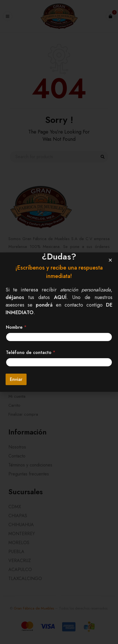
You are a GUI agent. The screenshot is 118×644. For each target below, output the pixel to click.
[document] (59, 322)
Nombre (16, 327)
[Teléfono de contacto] (59, 362)
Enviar (16, 379)
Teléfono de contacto (31, 352)
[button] (110, 260)
